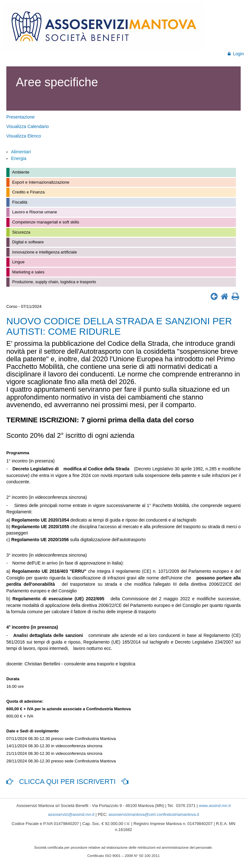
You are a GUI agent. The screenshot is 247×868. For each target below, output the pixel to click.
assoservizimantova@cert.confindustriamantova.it (154, 814)
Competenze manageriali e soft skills (45, 222)
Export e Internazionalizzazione (40, 182)
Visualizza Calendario (28, 126)
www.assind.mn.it (215, 806)
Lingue (18, 262)
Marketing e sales (28, 272)
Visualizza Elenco (24, 136)
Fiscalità (19, 202)
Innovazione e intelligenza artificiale (44, 252)
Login (236, 54)
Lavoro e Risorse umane (34, 212)
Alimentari (21, 152)
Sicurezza (21, 232)
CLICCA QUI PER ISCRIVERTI (67, 782)
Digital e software (27, 242)
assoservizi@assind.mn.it (71, 814)
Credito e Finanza (28, 192)
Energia (19, 158)
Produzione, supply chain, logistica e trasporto (54, 282)
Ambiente (20, 172)
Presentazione (21, 117)
